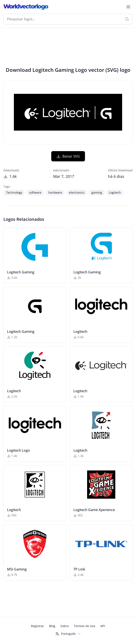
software (35, 192)
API (103, 626)
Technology (14, 192)
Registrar (37, 626)
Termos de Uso (85, 626)
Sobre (65, 626)
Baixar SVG (68, 156)
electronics (77, 192)
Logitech (115, 192)
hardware (55, 192)
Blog (52, 626)
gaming (97, 192)
